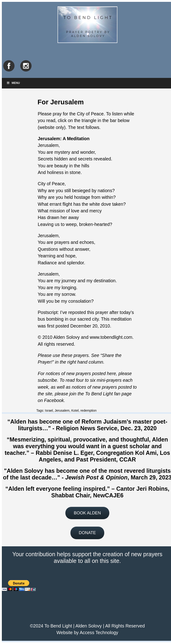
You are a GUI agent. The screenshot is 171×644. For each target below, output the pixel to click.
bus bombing (51, 319)
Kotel (75, 410)
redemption (88, 410)
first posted (58, 326)
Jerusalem (62, 410)
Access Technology (99, 633)
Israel (49, 410)
